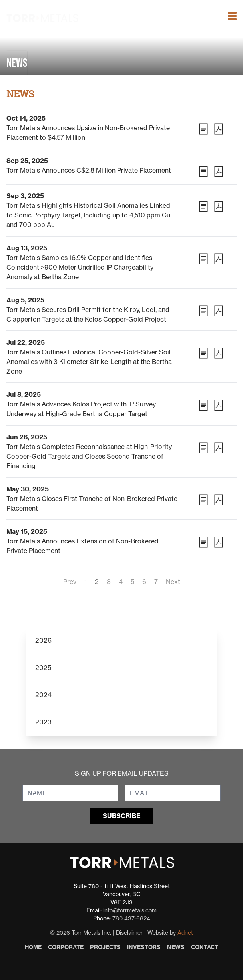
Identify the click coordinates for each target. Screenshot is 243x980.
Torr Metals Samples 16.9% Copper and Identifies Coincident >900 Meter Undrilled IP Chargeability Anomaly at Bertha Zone (80, 267)
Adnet (185, 933)
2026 (43, 640)
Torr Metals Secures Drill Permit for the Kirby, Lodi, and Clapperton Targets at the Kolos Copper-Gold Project (88, 314)
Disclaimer (129, 933)
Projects (105, 947)
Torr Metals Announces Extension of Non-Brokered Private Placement (83, 546)
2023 (43, 722)
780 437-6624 (131, 918)
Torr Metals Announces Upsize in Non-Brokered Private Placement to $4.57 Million (88, 133)
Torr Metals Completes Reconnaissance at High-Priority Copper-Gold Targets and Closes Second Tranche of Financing (89, 456)
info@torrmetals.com (130, 910)
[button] (232, 6)
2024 (43, 695)
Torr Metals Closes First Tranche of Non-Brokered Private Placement (92, 503)
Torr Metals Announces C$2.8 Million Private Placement (89, 170)
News (176, 947)
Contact (205, 947)
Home (33, 947)
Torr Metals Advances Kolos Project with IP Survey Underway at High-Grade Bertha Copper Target (81, 409)
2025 (43, 668)
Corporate (66, 947)
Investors (144, 947)
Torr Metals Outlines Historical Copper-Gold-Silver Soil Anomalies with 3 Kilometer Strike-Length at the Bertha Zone (89, 362)
